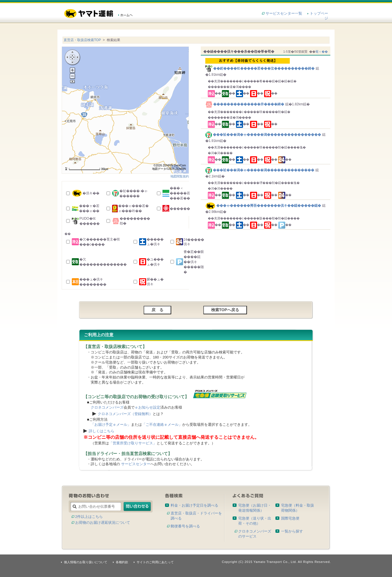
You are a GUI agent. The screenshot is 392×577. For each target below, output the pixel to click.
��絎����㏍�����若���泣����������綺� (267, 64)
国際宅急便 (290, 518)
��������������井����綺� (245, 104)
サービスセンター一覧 (284, 13)
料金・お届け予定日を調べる (194, 505)
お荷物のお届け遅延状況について (103, 523)
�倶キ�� (91, 193)
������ (180, 209)
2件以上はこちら (89, 517)
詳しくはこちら (102, 431)
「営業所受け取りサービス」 (133, 443)
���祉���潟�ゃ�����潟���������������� (264, 135)
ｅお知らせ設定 (147, 407)
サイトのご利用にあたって (155, 562)
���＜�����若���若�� (180, 193)
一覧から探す (292, 531)
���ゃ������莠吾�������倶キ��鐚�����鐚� (263, 206)
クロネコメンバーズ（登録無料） (125, 414)
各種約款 (122, 562)
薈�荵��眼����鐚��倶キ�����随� (194, 262)
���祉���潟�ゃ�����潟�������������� (260, 170)
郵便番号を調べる (185, 526)
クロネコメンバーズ (107, 407)
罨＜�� (322, 52)
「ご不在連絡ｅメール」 (162, 425)
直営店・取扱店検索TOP (82, 40)
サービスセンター (136, 464)
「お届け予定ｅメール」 (111, 425)
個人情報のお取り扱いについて (86, 562)
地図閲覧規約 (180, 176)
